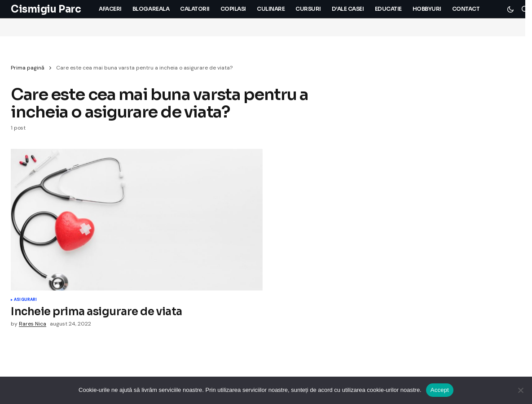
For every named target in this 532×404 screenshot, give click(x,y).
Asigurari (26, 300)
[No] (521, 390)
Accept (440, 390)
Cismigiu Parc (46, 9)
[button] (510, 9)
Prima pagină (28, 68)
